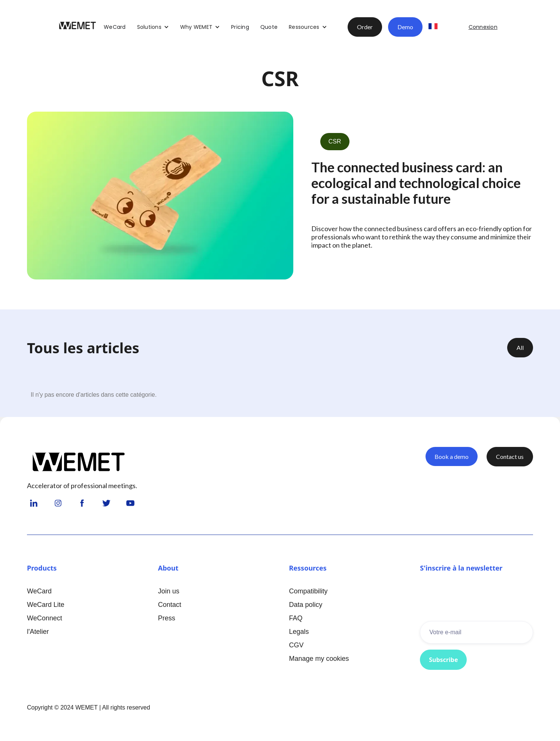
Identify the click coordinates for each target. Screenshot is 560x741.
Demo (405, 27)
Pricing (240, 27)
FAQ (296, 618)
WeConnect (45, 618)
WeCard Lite (46, 605)
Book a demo (452, 456)
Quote (269, 27)
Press (167, 618)
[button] (153, 27)
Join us (169, 591)
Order (365, 27)
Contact (170, 605)
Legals (299, 632)
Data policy (306, 605)
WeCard (115, 27)
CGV (296, 645)
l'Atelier (38, 632)
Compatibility (308, 591)
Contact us (510, 456)
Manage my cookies (319, 659)
